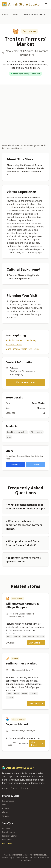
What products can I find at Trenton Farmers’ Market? (23, 543)
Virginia (6, 816)
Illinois (5, 812)
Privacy (24, 788)
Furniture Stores (9, 836)
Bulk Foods (7, 840)
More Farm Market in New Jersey (22, 349)
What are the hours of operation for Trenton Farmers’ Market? (24, 525)
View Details (36, 643)
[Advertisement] (26, 111)
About (5, 788)
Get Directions (26, 382)
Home (5, 14)
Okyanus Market (17, 724)
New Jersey (12, 51)
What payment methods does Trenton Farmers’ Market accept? (25, 507)
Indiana (6, 808)
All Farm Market (14, 345)
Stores (15, 14)
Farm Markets (8, 832)
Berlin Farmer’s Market (21, 663)
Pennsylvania (8, 801)
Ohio (4, 805)
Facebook (15, 465)
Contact (14, 788)
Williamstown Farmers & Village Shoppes (22, 605)
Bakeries (6, 828)
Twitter (36, 465)
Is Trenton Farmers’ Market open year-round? (23, 560)
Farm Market (29, 31)
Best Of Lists (8, 843)
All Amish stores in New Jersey (21, 340)
